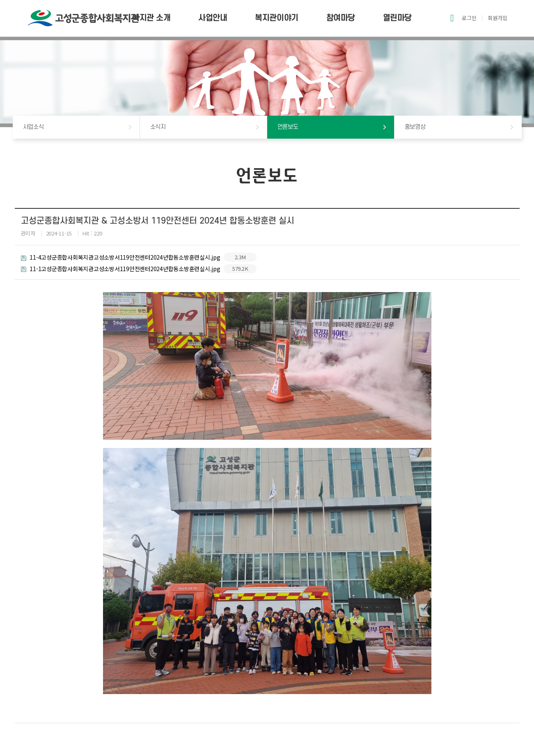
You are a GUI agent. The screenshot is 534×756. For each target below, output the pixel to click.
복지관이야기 (276, 18)
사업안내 (213, 18)
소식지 (158, 127)
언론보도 (288, 127)
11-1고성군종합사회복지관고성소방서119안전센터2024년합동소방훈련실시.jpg (139, 269)
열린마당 (397, 18)
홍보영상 (415, 127)
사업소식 (33, 127)
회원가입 (497, 18)
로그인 (469, 18)
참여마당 (341, 18)
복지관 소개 (151, 18)
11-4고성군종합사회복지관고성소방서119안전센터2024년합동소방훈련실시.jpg (139, 257)
